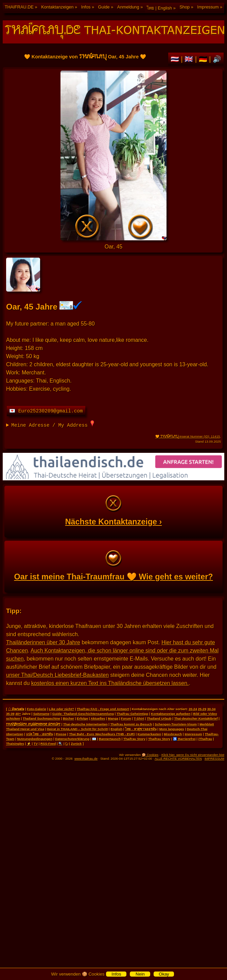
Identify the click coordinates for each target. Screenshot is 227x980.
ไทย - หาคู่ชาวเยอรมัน (141, 729)
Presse (61, 734)
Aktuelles (98, 718)
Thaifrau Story (134, 739)
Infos (86, 7)
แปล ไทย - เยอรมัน (40, 734)
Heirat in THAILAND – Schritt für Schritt (77, 729)
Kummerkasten (149, 734)
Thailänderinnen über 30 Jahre (43, 642)
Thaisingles (15, 744)
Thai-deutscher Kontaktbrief (196, 718)
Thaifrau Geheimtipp (132, 714)
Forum (126, 718)
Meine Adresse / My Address (53, 424)
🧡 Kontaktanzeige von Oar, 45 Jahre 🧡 (113, 155)
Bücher (68, 718)
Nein (140, 974)
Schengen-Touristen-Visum (176, 724)
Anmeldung (128, 7)
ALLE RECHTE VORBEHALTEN (178, 759)
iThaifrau (205, 739)
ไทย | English (159, 8)
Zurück (76, 744)
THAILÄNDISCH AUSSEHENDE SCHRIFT (33, 724)
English (116, 729)
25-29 (202, 709)
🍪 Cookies (150, 755)
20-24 (193, 709)
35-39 (10, 714)
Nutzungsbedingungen (35, 739)
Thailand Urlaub (159, 718)
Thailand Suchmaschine (41, 718)
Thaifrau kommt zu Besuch (131, 724)
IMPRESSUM (214, 759)
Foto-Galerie (37, 709)
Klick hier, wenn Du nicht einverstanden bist (193, 755)
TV (36, 744)
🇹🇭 (176, 59)
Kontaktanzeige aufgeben (171, 714)
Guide (104, 7)
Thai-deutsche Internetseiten (85, 724)
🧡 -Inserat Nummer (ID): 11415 (188, 436)
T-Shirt (139, 718)
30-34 (212, 709)
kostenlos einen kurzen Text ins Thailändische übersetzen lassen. (110, 683)
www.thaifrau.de (86, 759)
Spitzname (41, 714)
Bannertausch (110, 739)
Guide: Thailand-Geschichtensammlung (83, 714)
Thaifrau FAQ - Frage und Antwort (103, 709)
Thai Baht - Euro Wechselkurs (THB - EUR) (102, 734)
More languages (172, 729)
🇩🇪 (204, 59)
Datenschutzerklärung (72, 739)
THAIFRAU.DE (19, 7)
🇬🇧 (190, 59)
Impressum (208, 7)
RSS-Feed (48, 744)
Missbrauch (173, 734)
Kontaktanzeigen (57, 7)
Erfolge (82, 718)
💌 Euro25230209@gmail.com (46, 411)
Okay (164, 974)
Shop (185, 7)
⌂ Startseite (16, 709)
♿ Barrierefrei (184, 739)
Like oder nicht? (62, 709)
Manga (113, 718)
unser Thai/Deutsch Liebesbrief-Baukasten (57, 675)
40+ (18, 714)
